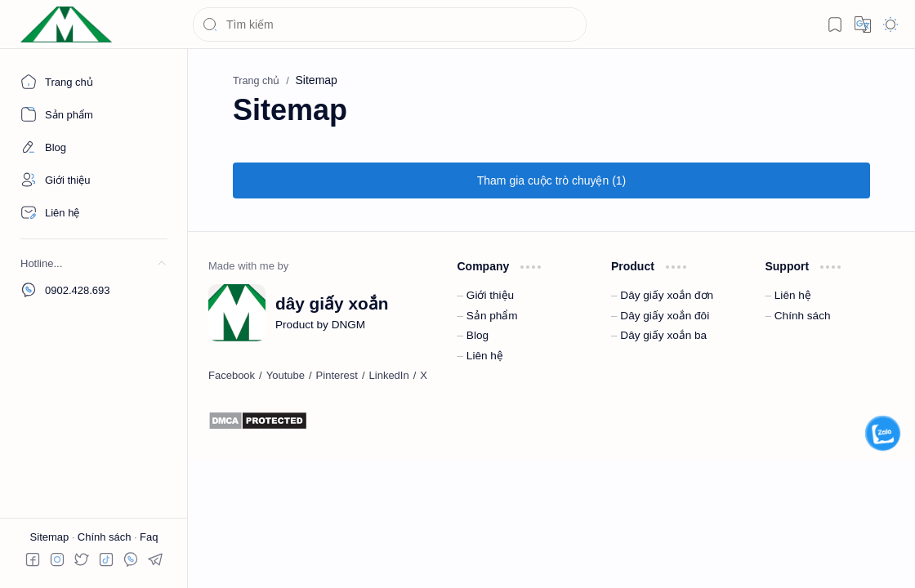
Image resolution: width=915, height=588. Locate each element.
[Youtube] (286, 376)
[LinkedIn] (389, 376)
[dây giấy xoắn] (66, 25)
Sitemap (51, 537)
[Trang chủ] (94, 82)
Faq (149, 537)
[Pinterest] (337, 376)
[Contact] (94, 212)
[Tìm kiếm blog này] (390, 24)
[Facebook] (232, 376)
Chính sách (106, 537)
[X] (424, 376)
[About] (94, 114)
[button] (835, 24)
